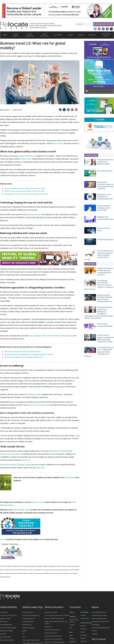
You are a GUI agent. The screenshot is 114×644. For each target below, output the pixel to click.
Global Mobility (16, 35)
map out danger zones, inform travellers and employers (51, 336)
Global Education (44, 35)
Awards (81, 35)
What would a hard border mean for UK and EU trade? (23, 352)
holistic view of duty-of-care (39, 405)
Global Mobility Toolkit (21, 510)
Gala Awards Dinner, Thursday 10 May (15, 465)
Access (3, 539)
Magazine (92, 35)
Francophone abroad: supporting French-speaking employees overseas (29, 354)
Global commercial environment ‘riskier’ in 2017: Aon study (24, 191)
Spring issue (69, 478)
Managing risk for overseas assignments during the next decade (26, 194)
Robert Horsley (57, 143)
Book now (26, 460)
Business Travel (38, 502)
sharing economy (34, 215)
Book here (41, 468)
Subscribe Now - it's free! (104, 24)
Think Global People (106, 35)
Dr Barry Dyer (26, 159)
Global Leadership (30, 35)
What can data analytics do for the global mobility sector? (24, 357)
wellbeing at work (34, 394)
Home (5, 35)
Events (71, 35)
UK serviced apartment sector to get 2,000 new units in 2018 (25, 188)
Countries (58, 35)
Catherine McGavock (27, 156)
